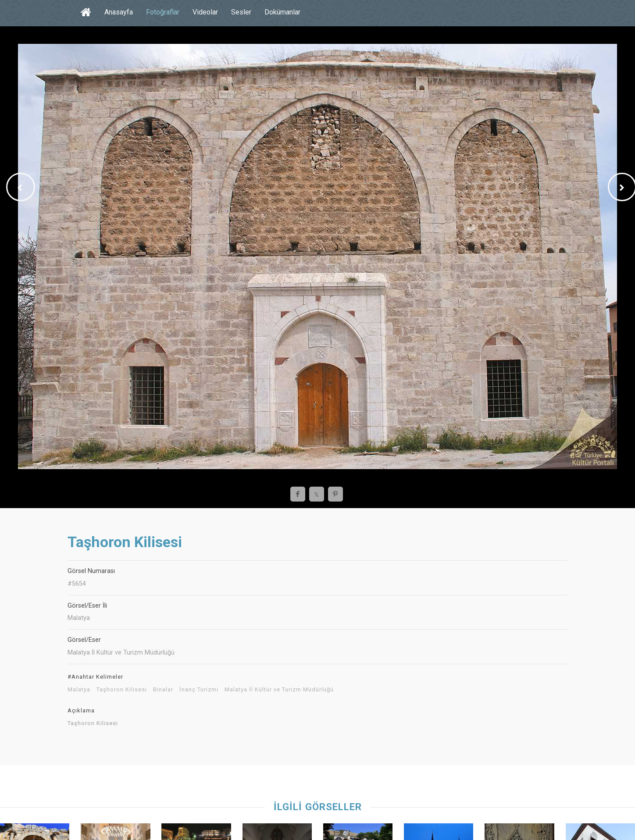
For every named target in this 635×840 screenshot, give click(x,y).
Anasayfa (119, 12)
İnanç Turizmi (199, 690)
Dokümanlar (282, 12)
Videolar (205, 12)
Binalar (163, 690)
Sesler (241, 12)
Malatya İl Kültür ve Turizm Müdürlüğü (279, 690)
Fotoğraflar (163, 12)
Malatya (79, 690)
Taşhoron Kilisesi (122, 690)
